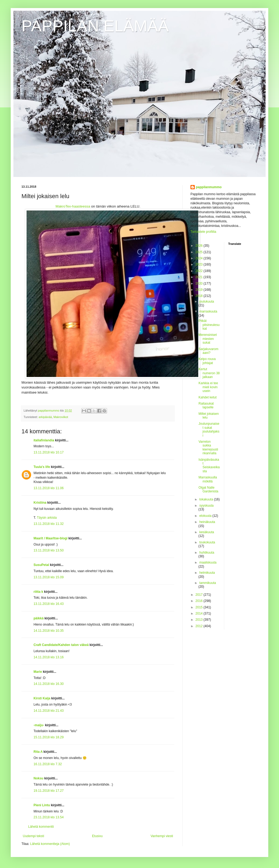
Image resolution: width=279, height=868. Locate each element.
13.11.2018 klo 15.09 (49, 577)
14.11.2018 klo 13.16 (49, 657)
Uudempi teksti (33, 836)
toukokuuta (207, 542)
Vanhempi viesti (162, 836)
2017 (200, 595)
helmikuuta (207, 573)
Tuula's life (42, 467)
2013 (200, 620)
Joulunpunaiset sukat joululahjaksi (209, 429)
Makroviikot (61, 417)
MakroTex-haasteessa (73, 206)
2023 (200, 264)
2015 (200, 607)
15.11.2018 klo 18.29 (49, 737)
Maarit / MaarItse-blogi (51, 538)
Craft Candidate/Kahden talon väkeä (61, 645)
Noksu (38, 778)
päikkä (38, 618)
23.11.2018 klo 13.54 (49, 817)
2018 (200, 296)
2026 (200, 246)
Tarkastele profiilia (203, 232)
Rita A (38, 752)
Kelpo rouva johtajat (207, 361)
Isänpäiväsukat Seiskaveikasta (209, 465)
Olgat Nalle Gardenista (208, 489)
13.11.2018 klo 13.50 (49, 550)
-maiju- (39, 725)
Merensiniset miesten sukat (208, 339)
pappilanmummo (209, 187)
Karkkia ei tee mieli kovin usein (208, 387)
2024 (200, 258)
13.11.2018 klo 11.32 (49, 524)
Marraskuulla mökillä (208, 479)
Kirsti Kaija (42, 698)
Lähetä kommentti (41, 827)
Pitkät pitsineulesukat (209, 325)
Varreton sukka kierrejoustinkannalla (208, 447)
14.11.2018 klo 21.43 (49, 711)
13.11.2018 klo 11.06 (49, 488)
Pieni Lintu (42, 805)
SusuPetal (41, 565)
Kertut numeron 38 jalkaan (209, 373)
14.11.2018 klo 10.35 (49, 631)
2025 (200, 252)
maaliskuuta (208, 562)
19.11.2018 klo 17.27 (49, 791)
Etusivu (97, 836)
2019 (200, 290)
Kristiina (40, 503)
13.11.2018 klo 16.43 (49, 604)
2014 (200, 613)
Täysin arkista (47, 518)
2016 (200, 601)
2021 (200, 277)
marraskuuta (208, 311)
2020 (200, 284)
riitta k (38, 592)
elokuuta (206, 516)
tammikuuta (208, 583)
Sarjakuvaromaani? (208, 351)
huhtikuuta (207, 553)
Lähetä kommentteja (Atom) (50, 844)
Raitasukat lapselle (206, 405)
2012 (200, 626)
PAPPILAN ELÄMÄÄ (95, 26)
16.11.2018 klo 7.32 (48, 764)
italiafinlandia (44, 440)
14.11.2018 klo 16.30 (49, 684)
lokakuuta (207, 499)
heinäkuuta (207, 522)
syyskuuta (206, 506)
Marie (38, 672)
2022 (200, 271)
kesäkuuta (207, 532)
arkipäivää (45, 417)
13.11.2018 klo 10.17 (49, 452)
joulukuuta (207, 302)
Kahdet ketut (208, 397)
